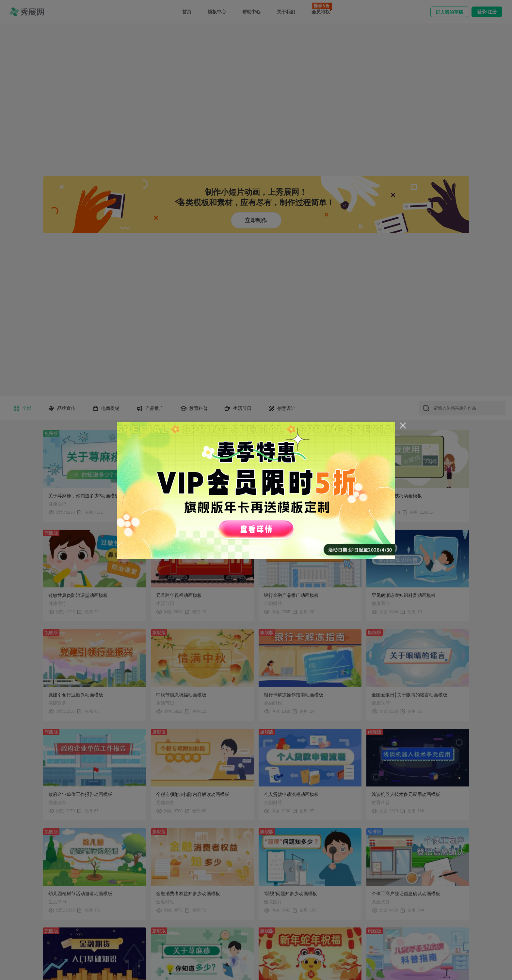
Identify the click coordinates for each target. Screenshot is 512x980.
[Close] (403, 426)
